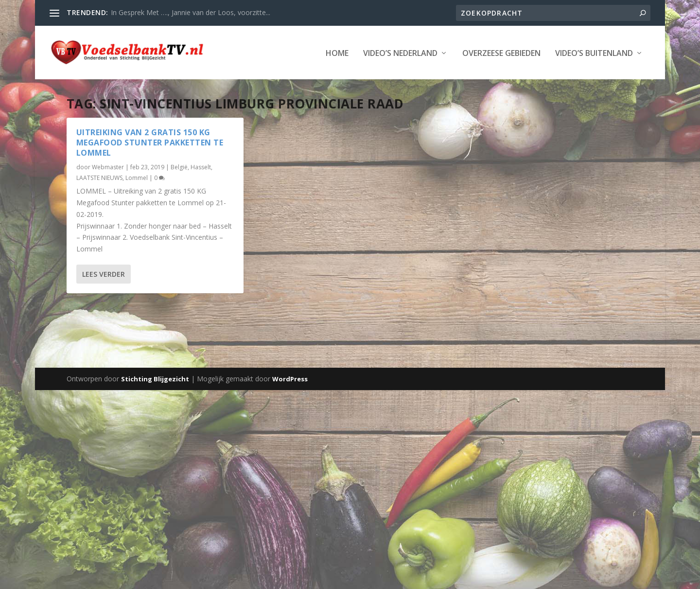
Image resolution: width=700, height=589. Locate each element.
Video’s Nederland (400, 53)
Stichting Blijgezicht (155, 379)
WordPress (290, 379)
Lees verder (104, 274)
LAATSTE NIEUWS (99, 178)
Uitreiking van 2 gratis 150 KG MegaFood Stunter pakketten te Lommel (150, 143)
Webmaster (108, 167)
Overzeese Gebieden (501, 53)
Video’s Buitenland (594, 53)
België (179, 167)
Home (337, 53)
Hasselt (201, 167)
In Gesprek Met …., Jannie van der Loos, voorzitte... (191, 12)
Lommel (137, 178)
